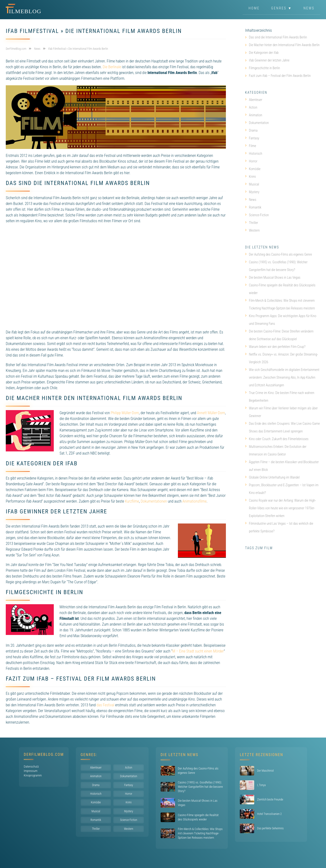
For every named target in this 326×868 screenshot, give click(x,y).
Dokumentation (257, 123)
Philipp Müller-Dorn (125, 413)
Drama (251, 130)
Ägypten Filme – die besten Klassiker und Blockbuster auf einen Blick (282, 466)
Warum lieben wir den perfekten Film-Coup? (275, 347)
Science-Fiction (257, 215)
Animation (254, 115)
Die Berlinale (112, 67)
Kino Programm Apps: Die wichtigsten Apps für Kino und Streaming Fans (281, 320)
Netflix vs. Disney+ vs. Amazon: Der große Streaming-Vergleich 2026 (281, 358)
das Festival (105, 705)
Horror (251, 161)
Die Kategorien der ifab (264, 53)
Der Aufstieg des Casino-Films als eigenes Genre (278, 254)
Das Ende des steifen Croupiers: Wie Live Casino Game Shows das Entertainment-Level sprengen (283, 427)
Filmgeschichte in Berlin (264, 68)
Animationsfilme (195, 501)
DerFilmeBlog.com (44, 754)
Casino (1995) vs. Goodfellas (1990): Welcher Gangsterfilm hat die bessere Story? (276, 266)
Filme (251, 146)
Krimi (251, 177)
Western (252, 230)
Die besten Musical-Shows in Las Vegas (273, 277)
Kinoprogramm (33, 775)
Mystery (252, 192)
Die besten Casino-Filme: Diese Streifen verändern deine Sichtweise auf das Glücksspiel (279, 335)
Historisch (254, 154)
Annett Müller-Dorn (211, 413)
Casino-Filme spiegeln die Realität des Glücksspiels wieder (280, 289)
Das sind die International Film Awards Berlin (278, 37)
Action (251, 107)
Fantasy (252, 138)
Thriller (252, 223)
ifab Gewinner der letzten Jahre (269, 60)
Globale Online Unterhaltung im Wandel (272, 477)
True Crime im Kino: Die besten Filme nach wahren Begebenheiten (280, 397)
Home (254, 8)
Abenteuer (254, 100)
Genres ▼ (282, 8)
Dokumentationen (154, 501)
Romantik (253, 207)
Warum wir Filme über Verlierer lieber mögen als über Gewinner (281, 412)
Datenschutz (31, 766)
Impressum (31, 771)
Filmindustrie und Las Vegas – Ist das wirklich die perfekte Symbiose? (279, 527)
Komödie (253, 169)
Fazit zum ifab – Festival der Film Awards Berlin (280, 76)
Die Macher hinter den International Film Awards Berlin (284, 45)
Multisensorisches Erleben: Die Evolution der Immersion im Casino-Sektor (276, 450)
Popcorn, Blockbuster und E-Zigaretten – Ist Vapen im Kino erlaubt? (282, 489)
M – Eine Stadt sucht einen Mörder (198, 651)
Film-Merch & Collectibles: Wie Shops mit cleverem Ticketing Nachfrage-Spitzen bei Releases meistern (280, 304)
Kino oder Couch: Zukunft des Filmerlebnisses (277, 439)
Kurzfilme (132, 501)
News (309, 8)
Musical (252, 184)
